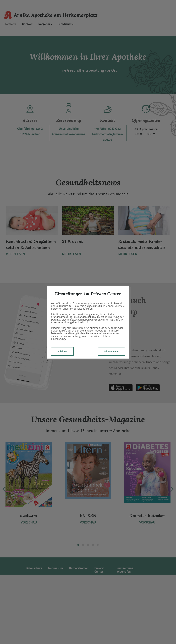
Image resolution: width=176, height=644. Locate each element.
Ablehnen (62, 351)
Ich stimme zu (111, 351)
